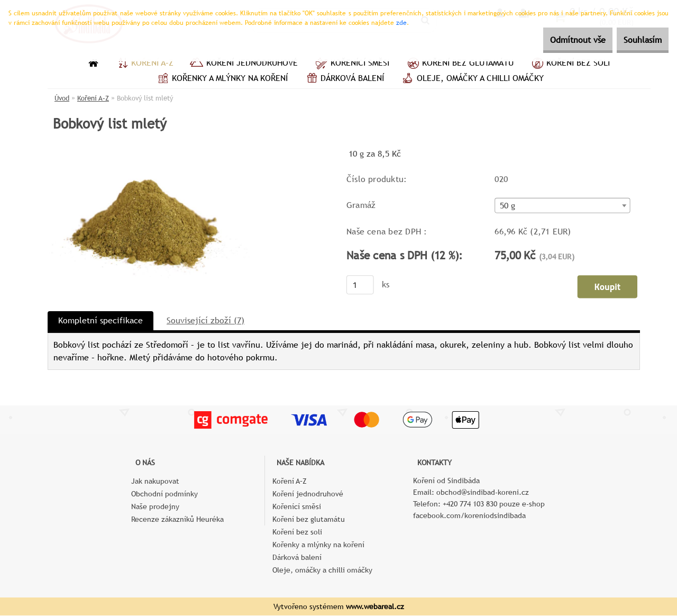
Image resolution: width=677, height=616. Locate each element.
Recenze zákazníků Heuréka (177, 520)
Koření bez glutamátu (459, 64)
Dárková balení (344, 79)
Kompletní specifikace (100, 321)
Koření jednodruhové (244, 64)
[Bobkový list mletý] (149, 151)
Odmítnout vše (559, 40)
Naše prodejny (155, 507)
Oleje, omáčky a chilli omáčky (472, 79)
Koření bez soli (570, 64)
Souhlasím (636, 40)
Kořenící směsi (351, 64)
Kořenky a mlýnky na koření (221, 79)
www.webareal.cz (375, 607)
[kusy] (360, 285)
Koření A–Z (144, 64)
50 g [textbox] (508, 206)
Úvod (62, 98)
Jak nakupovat (155, 482)
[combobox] (562, 206)
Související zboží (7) (205, 321)
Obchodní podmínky (164, 494)
